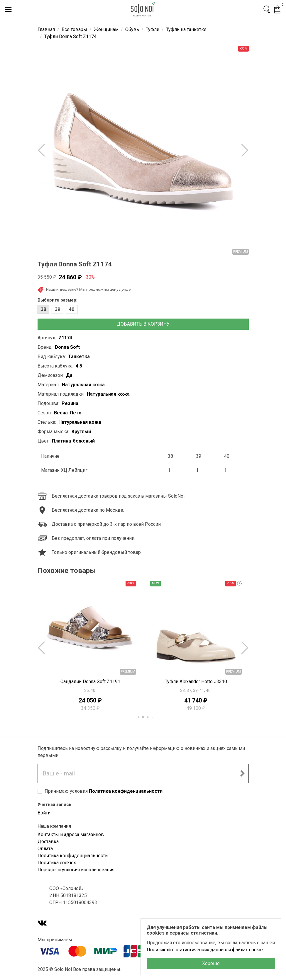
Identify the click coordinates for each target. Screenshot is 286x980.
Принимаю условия (104, 791)
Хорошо (211, 963)
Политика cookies (57, 863)
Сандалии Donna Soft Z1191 (90, 682)
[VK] (42, 924)
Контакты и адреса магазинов (71, 834)
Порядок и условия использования (76, 870)
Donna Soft (67, 347)
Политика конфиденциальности (126, 791)
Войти (44, 813)
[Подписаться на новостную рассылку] (242, 773)
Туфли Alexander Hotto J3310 (196, 682)
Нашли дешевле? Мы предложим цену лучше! (84, 290)
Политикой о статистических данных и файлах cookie (205, 950)
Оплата (45, 849)
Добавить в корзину (143, 324)
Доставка (48, 842)
